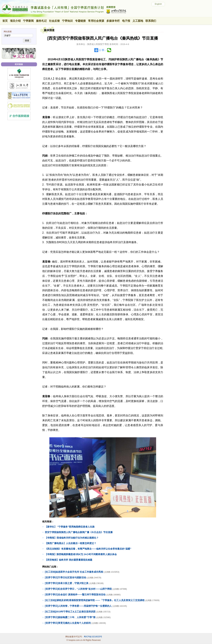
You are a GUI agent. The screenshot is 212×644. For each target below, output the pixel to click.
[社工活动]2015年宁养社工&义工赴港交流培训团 (70, 612)
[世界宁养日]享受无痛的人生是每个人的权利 (68, 623)
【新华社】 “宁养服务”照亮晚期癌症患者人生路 (70, 527)
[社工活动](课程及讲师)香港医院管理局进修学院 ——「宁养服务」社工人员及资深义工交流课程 (95, 600)
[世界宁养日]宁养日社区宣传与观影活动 (65, 577)
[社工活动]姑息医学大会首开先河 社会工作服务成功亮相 (74, 572)
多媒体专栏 (113, 21)
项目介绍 (15, 21)
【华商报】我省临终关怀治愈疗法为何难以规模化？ (72, 538)
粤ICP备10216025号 (93, 637)
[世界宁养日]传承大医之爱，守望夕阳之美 (67, 583)
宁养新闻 (28, 21)
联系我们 (151, 21)
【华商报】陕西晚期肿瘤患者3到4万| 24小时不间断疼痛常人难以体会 (81, 554)
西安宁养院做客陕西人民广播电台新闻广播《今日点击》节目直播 (79, 532)
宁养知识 (67, 21)
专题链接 (80, 21)
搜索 (27, 41)
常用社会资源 (96, 21)
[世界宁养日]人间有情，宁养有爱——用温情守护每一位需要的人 (78, 606)
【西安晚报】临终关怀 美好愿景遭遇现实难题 (69, 560)
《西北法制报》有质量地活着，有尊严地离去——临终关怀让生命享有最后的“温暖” (88, 549)
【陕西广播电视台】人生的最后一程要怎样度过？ (71, 543)
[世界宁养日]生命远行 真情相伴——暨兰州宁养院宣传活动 (75, 595)
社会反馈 (54, 21)
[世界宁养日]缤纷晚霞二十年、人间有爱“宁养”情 (70, 617)
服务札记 (41, 21)
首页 (5, 21)
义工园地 (138, 21)
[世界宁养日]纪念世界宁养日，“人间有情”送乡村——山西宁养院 (78, 589)
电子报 (126, 21)
